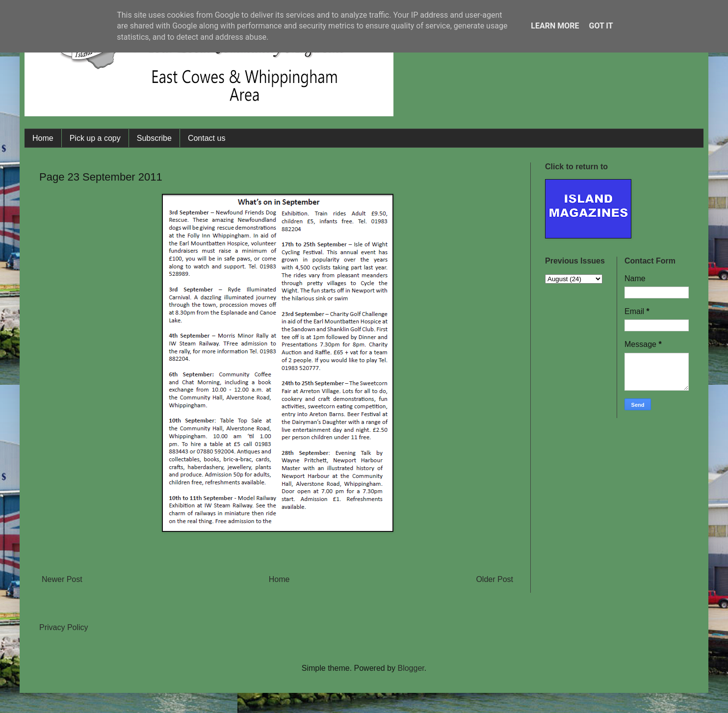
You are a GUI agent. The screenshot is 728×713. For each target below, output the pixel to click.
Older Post (494, 579)
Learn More (555, 26)
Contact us (207, 138)
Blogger (411, 668)
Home (43, 138)
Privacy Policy (64, 627)
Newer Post (62, 579)
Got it (601, 26)
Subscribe (154, 138)
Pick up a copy (95, 138)
